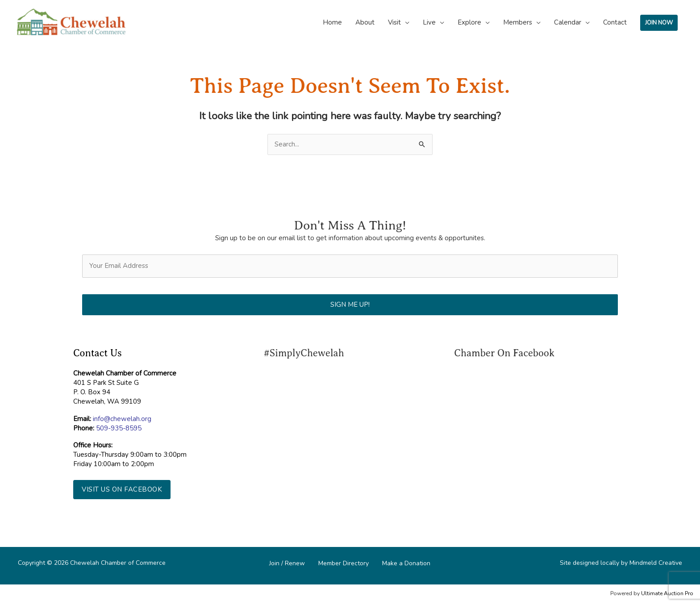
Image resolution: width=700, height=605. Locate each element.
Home (332, 22)
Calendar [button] (568, 22)
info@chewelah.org (122, 419)
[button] (122, 490)
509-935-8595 (119, 428)
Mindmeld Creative (656, 563)
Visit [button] (394, 22)
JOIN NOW (659, 23)
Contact (615, 22)
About (365, 22)
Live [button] (429, 22)
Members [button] (518, 22)
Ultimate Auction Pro (667, 593)
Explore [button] (469, 22)
